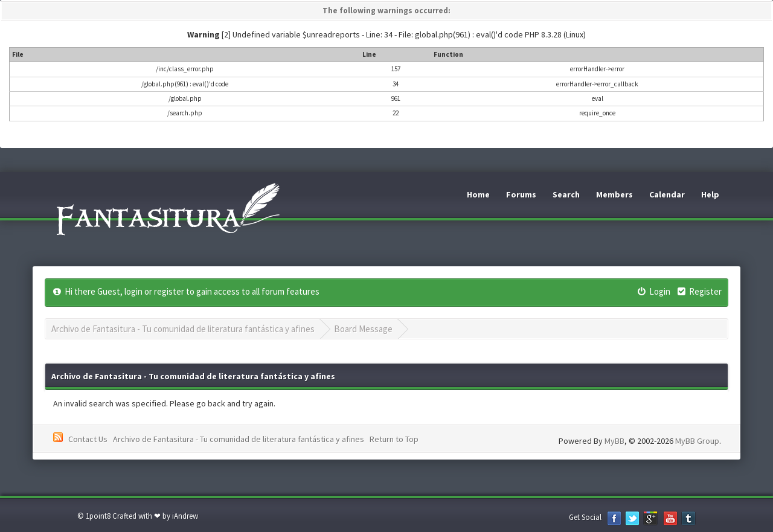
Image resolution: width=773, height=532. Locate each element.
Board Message (363, 329)
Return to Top (394, 439)
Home (478, 194)
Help (710, 194)
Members (614, 194)
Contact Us (88, 439)
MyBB (614, 441)
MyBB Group (697, 441)
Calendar (667, 194)
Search (566, 194)
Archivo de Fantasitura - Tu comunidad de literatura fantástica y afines (183, 329)
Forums (521, 194)
